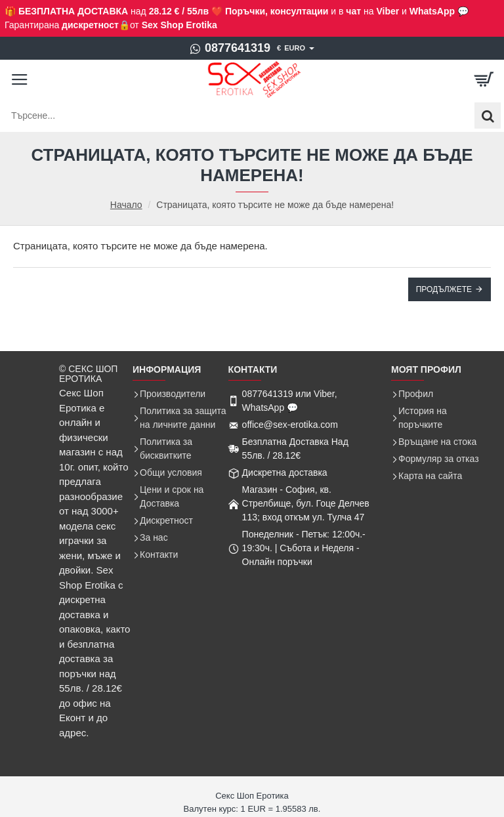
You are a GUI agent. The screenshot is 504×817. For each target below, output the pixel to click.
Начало (126, 205)
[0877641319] (230, 49)
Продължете (444, 289)
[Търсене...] (488, 115)
